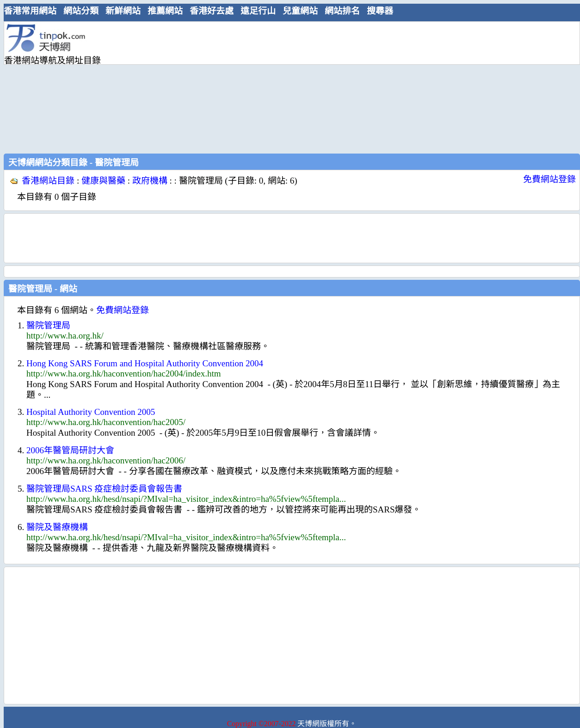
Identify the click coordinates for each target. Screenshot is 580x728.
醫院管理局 (48, 325)
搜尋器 (380, 11)
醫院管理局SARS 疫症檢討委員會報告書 (104, 489)
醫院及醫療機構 (57, 527)
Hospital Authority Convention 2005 (91, 412)
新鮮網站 (123, 11)
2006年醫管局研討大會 (70, 450)
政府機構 (150, 181)
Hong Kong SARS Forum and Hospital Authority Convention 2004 (145, 363)
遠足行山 (258, 11)
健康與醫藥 (103, 181)
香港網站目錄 (48, 181)
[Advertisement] (238, 86)
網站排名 (342, 11)
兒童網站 (300, 11)
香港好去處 (212, 11)
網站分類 (81, 11)
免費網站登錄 (549, 179)
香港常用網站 (30, 11)
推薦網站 (165, 11)
